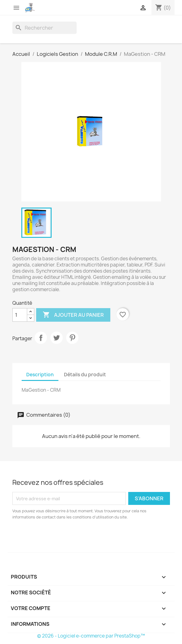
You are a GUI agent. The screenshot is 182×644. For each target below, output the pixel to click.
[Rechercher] (44, 28)
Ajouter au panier (73, 315)
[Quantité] (20, 315)
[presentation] (64, 537)
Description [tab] (40, 375)
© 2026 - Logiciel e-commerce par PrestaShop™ (91, 636)
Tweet (57, 338)
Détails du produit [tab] (85, 375)
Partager (41, 338)
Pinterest (72, 338)
